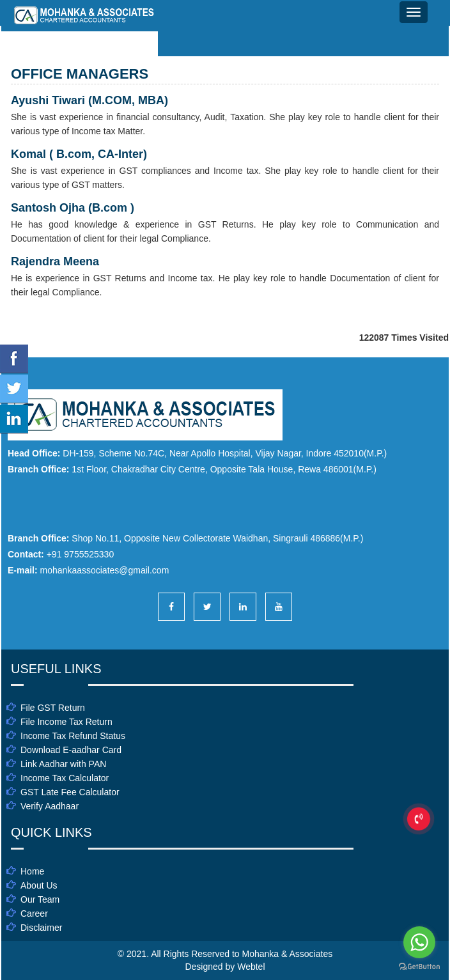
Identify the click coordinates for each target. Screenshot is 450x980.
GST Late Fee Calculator (70, 792)
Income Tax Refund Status (73, 736)
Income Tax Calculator (65, 778)
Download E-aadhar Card (71, 750)
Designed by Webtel (225, 967)
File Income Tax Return (66, 722)
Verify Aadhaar (50, 806)
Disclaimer (41, 928)
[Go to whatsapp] (419, 942)
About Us (39, 885)
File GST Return (53, 708)
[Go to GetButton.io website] (419, 967)
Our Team (40, 899)
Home (32, 871)
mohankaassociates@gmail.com (105, 570)
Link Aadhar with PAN (63, 764)
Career (34, 914)
